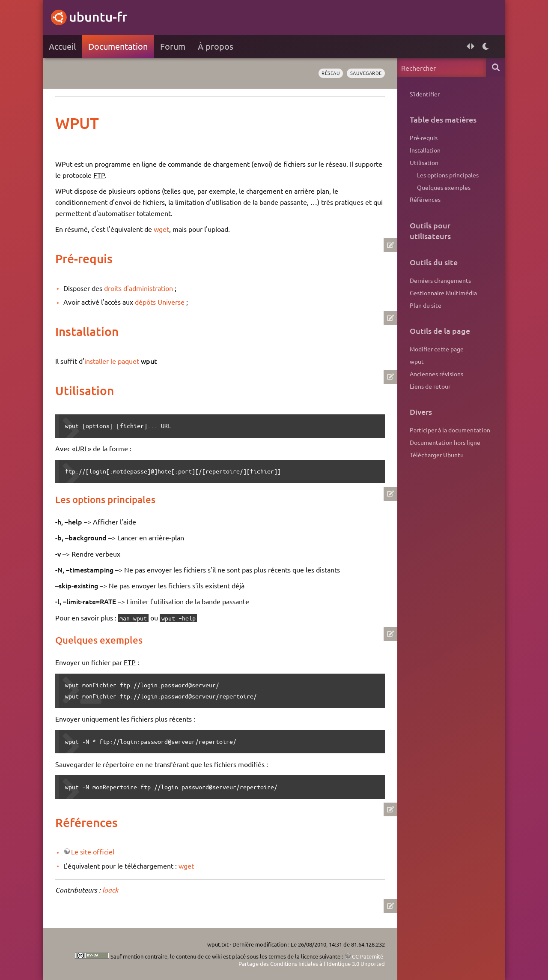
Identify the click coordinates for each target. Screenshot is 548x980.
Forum (173, 46)
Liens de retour (430, 386)
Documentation (118, 46)
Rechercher (496, 67)
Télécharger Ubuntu (437, 455)
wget (161, 229)
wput (417, 361)
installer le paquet (112, 361)
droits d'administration (138, 288)
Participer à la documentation (450, 430)
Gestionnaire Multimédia (443, 293)
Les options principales (448, 175)
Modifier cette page (437, 349)
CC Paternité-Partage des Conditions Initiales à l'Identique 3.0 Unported (312, 960)
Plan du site (426, 305)
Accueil (62, 46)
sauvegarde (366, 73)
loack (110, 890)
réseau (331, 73)
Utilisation (424, 162)
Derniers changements (440, 280)
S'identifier (425, 94)
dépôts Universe (160, 302)
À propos (216, 46)
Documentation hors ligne (445, 442)
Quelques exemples (444, 187)
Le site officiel (93, 851)
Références (425, 199)
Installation (425, 150)
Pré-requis (424, 138)
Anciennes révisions (436, 374)
